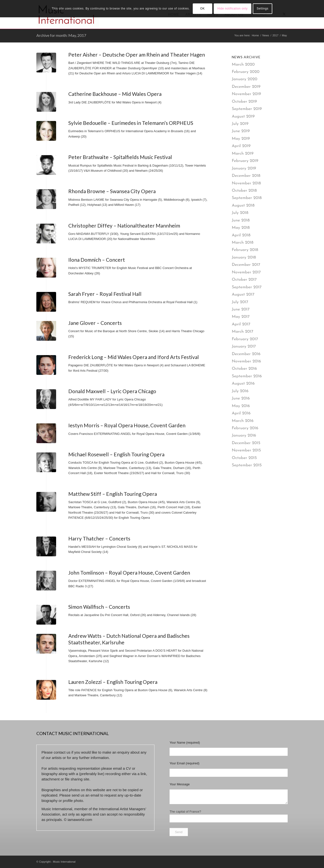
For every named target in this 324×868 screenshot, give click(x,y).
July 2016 (240, 391)
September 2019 (247, 109)
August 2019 (243, 116)
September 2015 (247, 465)
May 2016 (241, 406)
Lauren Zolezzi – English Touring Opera (113, 682)
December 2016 (246, 354)
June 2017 (241, 309)
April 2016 (241, 413)
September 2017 (247, 287)
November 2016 (246, 361)
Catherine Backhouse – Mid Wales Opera (115, 94)
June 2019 (241, 131)
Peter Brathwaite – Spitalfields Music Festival (120, 157)
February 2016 (245, 428)
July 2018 (240, 213)
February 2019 (245, 161)
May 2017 (241, 317)
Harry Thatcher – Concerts (99, 538)
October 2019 (244, 102)
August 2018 (243, 205)
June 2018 (241, 220)
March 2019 (243, 154)
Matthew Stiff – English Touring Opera (113, 494)
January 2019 (244, 168)
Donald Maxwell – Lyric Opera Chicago (112, 391)
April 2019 (241, 146)
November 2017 (246, 272)
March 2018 (243, 243)
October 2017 (244, 280)
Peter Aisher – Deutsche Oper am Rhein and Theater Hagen (137, 55)
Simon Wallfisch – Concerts (99, 607)
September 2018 (247, 198)
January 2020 (245, 79)
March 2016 (243, 421)
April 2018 (241, 235)
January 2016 (244, 435)
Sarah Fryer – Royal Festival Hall (105, 294)
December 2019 (246, 87)
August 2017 (243, 294)
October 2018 (244, 191)
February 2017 (245, 339)
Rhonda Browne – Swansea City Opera (112, 191)
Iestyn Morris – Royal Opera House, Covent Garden (127, 425)
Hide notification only (233, 9)
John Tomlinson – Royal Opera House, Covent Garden (129, 573)
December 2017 (246, 265)
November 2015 (246, 450)
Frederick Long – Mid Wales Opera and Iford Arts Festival (134, 357)
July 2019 (240, 124)
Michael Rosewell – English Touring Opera (116, 454)
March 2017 (243, 332)
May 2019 (241, 139)
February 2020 (246, 72)
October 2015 (244, 458)
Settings (263, 9)
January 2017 (244, 346)
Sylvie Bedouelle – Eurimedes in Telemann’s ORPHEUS (131, 123)
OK (202, 9)
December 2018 (246, 176)
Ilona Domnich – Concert (97, 260)
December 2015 (246, 443)
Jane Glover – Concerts (95, 323)
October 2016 (244, 369)
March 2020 (243, 65)
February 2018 (245, 250)
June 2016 (241, 398)
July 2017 (240, 302)
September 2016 (247, 376)
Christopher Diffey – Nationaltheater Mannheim (124, 225)
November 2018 (246, 183)
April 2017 (241, 324)
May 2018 (241, 228)
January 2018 (244, 257)
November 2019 (246, 94)
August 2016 (243, 384)
